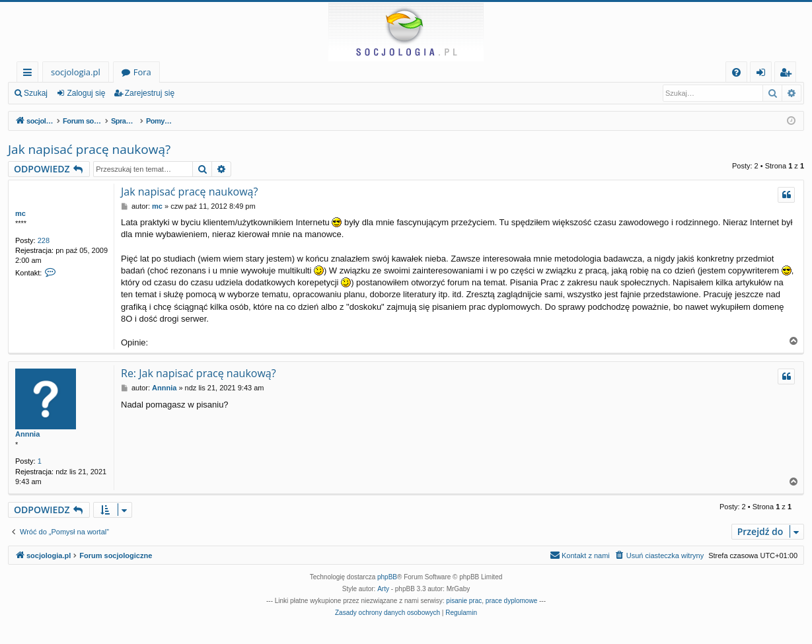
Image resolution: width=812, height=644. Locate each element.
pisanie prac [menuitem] (464, 601)
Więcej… (30, 74)
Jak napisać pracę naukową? (89, 149)
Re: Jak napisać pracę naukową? (199, 373)
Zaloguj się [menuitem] (763, 74)
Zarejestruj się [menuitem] (789, 74)
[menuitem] (736, 72)
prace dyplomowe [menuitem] (511, 601)
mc (20, 213)
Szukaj (36, 93)
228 (44, 240)
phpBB (387, 577)
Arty (383, 589)
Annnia (27, 434)
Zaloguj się (86, 93)
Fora (142, 72)
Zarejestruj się (150, 93)
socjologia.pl (76, 72)
